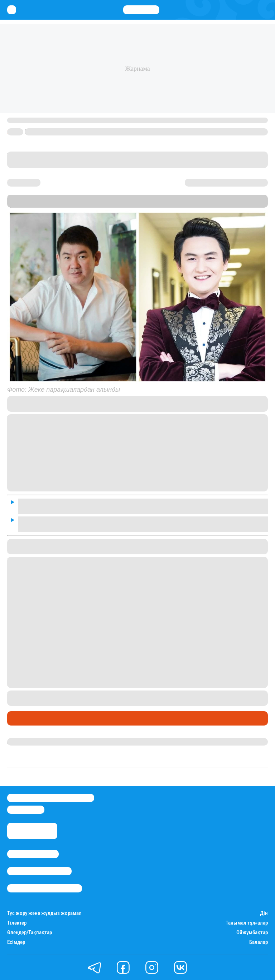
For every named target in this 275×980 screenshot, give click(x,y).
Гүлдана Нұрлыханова (37, 742)
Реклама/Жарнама (39, 871)
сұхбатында (168, 400)
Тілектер (17, 923)
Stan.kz (39, 204)
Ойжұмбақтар (252, 933)
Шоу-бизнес (25, 718)
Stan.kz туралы (33, 854)
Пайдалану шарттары (45, 888)
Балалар (259, 942)
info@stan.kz (26, 810)
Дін (264, 913)
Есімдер (16, 942)
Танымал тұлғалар (247, 923)
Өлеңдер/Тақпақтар (30, 933)
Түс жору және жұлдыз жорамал (44, 913)
